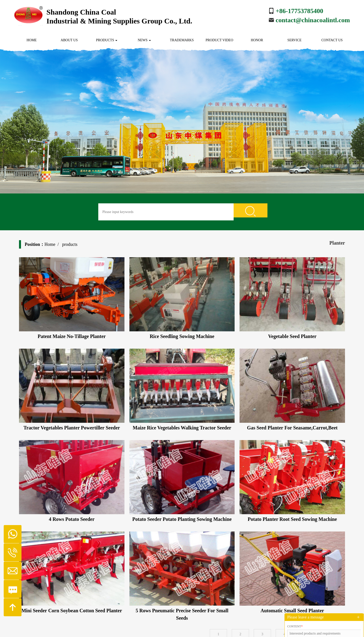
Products (107, 40)
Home (31, 40)
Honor (257, 40)
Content (295, 626)
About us (69, 40)
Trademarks (182, 40)
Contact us (332, 40)
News (144, 40)
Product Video (219, 40)
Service (294, 40)
